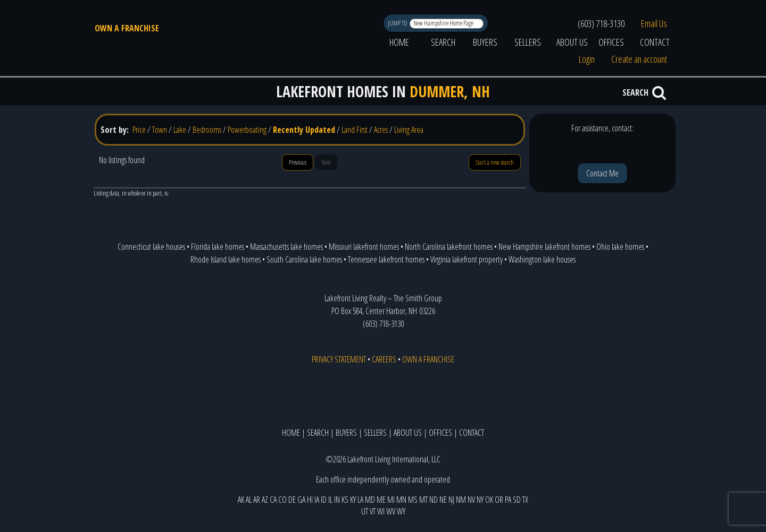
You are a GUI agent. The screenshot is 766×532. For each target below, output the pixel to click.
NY (480, 500)
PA (508, 500)
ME (381, 500)
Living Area (409, 130)
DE (292, 500)
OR (499, 500)
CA (273, 500)
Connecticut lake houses (151, 247)
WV (391, 511)
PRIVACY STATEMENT (339, 359)
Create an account (639, 59)
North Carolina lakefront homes (449, 247)
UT (365, 511)
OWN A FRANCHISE (127, 28)
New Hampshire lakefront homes (544, 247)
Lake (180, 130)
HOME (399, 42)
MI (391, 500)
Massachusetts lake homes (286, 247)
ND (434, 500)
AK (241, 500)
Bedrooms (207, 130)
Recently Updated (304, 130)
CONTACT (655, 42)
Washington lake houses (542, 259)
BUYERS (485, 42)
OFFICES (611, 42)
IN (337, 500)
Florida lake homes (218, 247)
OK (489, 500)
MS (413, 500)
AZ (265, 500)
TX (525, 500)
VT (373, 511)
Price (139, 130)
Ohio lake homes (620, 247)
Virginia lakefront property (467, 259)
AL (249, 500)
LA (360, 500)
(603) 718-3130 (601, 23)
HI (310, 500)
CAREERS (384, 359)
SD (517, 500)
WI (381, 511)
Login (587, 59)
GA (301, 500)
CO (282, 500)
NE (443, 500)
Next (326, 162)
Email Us (654, 23)
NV (471, 500)
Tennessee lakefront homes (386, 259)
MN (401, 500)
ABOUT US (572, 42)
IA (317, 500)
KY (353, 500)
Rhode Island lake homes (226, 259)
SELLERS (528, 42)
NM (461, 500)
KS (345, 500)
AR (257, 500)
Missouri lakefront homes (364, 247)
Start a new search (495, 162)
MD (370, 500)
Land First (355, 130)
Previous (298, 162)
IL (330, 500)
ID (324, 500)
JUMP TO (398, 23)
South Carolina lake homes (304, 259)
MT (423, 500)
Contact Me (602, 173)
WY (401, 511)
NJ (451, 500)
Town (160, 130)
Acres (381, 130)
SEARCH (443, 42)
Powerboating (247, 130)
